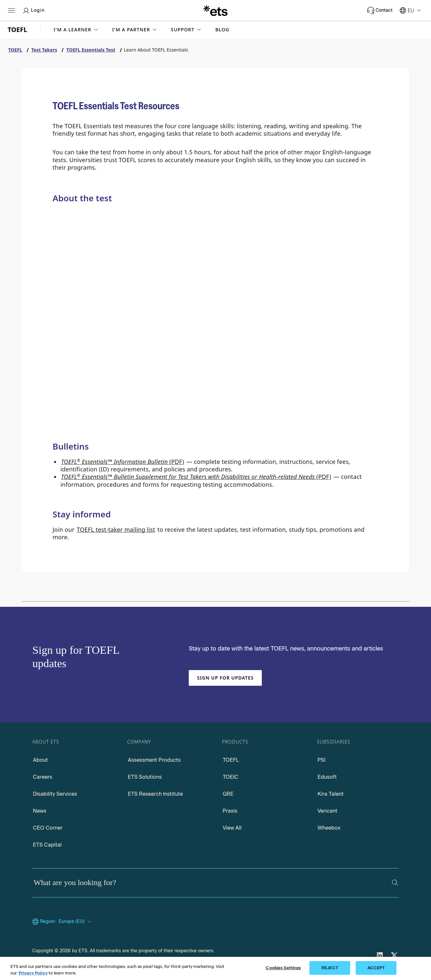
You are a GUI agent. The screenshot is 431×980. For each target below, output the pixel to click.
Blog (222, 30)
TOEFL (231, 760)
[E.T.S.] (215, 10)
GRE (228, 794)
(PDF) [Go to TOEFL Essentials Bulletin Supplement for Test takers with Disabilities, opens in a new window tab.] (196, 477)
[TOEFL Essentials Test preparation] (76, 421)
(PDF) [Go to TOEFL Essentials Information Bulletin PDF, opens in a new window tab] (123, 462)
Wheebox (329, 828)
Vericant (327, 811)
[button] (76, 30)
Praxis (230, 811)
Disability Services (55, 794)
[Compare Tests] (187, 329)
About (40, 760)
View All (232, 828)
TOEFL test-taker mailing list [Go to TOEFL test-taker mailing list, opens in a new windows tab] (116, 529)
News (40, 811)
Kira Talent (331, 794)
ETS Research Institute (155, 794)
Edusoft (327, 777)
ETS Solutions (145, 777)
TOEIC (230, 777)
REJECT (330, 968)
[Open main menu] (11, 10)
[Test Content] (298, 334)
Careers (43, 777)
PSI (321, 760)
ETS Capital (47, 845)
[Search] (395, 883)
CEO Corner (48, 828)
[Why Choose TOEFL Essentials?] (76, 328)
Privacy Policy (33, 973)
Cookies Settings (283, 968)
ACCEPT (376, 968)
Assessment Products (154, 760)
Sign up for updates (225, 678)
